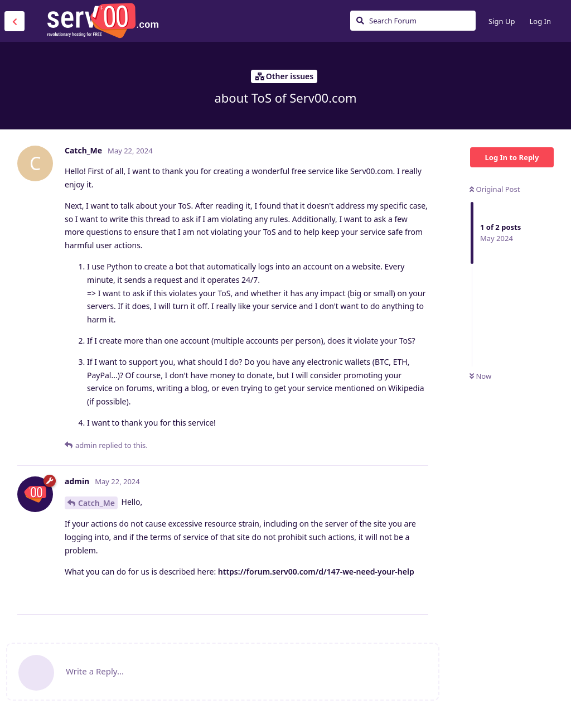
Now (480, 376)
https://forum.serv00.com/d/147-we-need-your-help (316, 572)
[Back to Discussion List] (14, 21)
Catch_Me (96, 503)
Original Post (495, 189)
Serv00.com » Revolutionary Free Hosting (103, 21)
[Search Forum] (413, 21)
